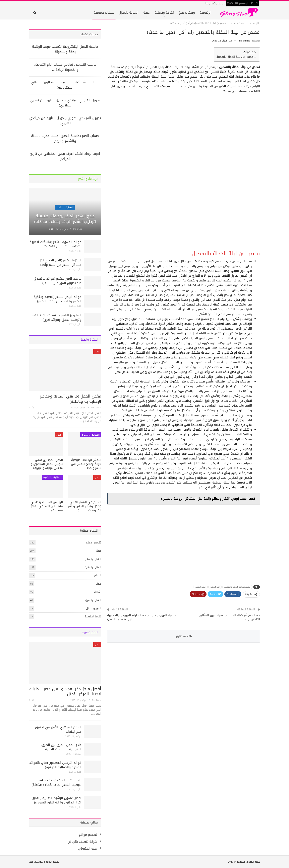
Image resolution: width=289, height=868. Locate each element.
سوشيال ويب (36, 862)
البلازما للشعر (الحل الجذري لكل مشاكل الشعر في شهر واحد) (60, 263)
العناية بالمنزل (129, 13)
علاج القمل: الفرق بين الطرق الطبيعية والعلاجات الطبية (61, 747)
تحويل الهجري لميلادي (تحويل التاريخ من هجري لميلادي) (65, 103)
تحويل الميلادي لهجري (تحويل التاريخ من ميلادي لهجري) (65, 120)
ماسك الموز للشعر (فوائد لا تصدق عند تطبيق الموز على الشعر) (57, 281)
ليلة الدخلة (215, 587)
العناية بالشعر (65, 207)
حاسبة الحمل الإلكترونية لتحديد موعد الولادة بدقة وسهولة (65, 49)
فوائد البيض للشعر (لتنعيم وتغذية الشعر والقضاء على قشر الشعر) (57, 299)
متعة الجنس (200, 587)
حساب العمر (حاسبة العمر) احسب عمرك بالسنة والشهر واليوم (65, 138)
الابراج (98, 575)
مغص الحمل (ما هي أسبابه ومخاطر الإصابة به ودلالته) (71, 399)
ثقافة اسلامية (93, 617)
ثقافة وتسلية (164, 13)
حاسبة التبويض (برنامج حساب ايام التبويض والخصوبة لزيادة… (65, 67)
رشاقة (98, 592)
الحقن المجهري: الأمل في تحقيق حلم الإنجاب (58, 729)
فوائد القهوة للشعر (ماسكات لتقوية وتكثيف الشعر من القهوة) (55, 244)
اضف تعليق (184, 636)
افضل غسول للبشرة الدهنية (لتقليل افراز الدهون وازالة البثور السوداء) (56, 800)
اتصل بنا (211, 3)
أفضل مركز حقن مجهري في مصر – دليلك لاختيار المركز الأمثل (65, 691)
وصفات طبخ (187, 13)
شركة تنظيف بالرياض (82, 842)
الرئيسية (206, 13)
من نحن (221, 3)
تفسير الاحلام (93, 543)
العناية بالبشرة (91, 435)
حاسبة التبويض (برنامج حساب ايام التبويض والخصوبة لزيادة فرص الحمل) (142, 617)
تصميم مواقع (88, 835)
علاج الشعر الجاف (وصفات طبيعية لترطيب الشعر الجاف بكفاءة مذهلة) (65, 219)
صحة (147, 13)
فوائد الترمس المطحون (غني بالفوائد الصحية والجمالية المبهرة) (55, 765)
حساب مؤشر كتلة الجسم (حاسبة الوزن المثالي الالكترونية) (230, 617)
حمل (97, 352)
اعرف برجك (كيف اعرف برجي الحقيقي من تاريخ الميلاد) (65, 156)
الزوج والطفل (94, 608)
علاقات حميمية (104, 13)
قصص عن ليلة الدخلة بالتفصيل (235, 57)
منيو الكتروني (88, 848)
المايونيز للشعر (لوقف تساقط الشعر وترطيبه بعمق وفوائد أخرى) (56, 317)
